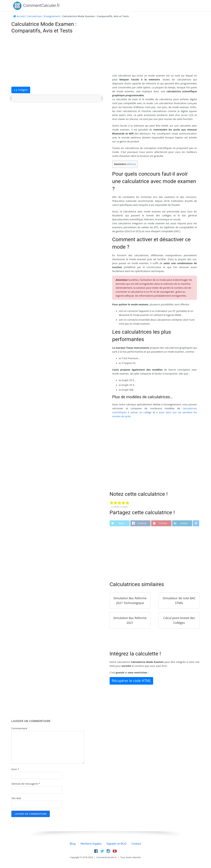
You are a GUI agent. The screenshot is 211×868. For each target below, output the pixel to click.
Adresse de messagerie (26, 784)
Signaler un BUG (116, 844)
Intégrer (21, 90)
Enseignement (52, 16)
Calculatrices (34, 16)
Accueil (21, 16)
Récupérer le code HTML (131, 681)
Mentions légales (91, 844)
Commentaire (19, 728)
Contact (136, 844)
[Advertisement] (56, 60)
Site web (16, 798)
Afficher (131, 164)
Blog (73, 844)
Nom (15, 769)
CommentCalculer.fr (37, 6)
